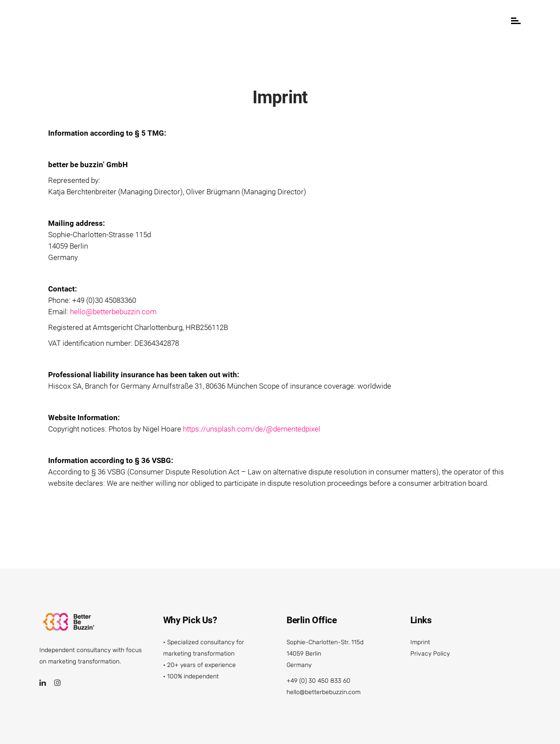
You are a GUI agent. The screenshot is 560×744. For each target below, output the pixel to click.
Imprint (420, 642)
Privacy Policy (430, 654)
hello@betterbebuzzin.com (113, 312)
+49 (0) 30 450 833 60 (318, 681)
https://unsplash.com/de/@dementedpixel (252, 429)
